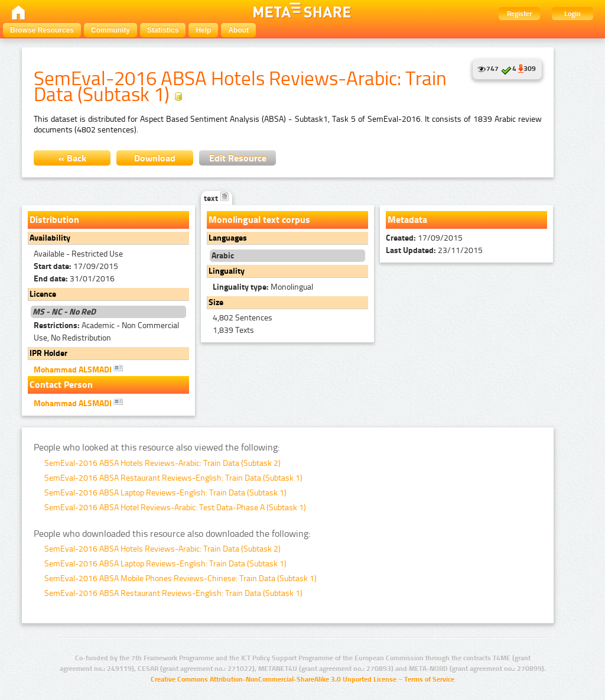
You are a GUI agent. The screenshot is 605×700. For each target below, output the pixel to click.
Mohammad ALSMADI (78, 369)
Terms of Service (429, 679)
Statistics (163, 30)
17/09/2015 (76, 266)
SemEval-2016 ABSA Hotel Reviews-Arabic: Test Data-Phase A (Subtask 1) (175, 508)
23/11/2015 (434, 250)
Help (203, 30)
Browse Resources (42, 30)
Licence (43, 294)
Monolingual (263, 287)
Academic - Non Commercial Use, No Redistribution (106, 332)
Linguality (227, 271)
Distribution (54, 220)
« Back (72, 158)
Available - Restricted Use (78, 254)
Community (110, 30)
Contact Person (61, 385)
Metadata (407, 220)
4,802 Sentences (243, 318)
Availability (50, 238)
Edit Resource (238, 158)
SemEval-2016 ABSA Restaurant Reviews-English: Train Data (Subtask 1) (173, 478)
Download (155, 158)
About (238, 30)
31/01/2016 (74, 279)
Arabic (223, 256)
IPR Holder (48, 353)
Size (216, 302)
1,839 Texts (233, 330)
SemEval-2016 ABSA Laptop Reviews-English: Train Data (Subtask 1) (165, 493)
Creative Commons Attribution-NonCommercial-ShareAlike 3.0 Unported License (274, 679)
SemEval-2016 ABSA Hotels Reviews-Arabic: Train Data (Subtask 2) (162, 463)
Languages (228, 238)
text (217, 198)
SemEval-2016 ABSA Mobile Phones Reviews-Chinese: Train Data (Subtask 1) (180, 579)
